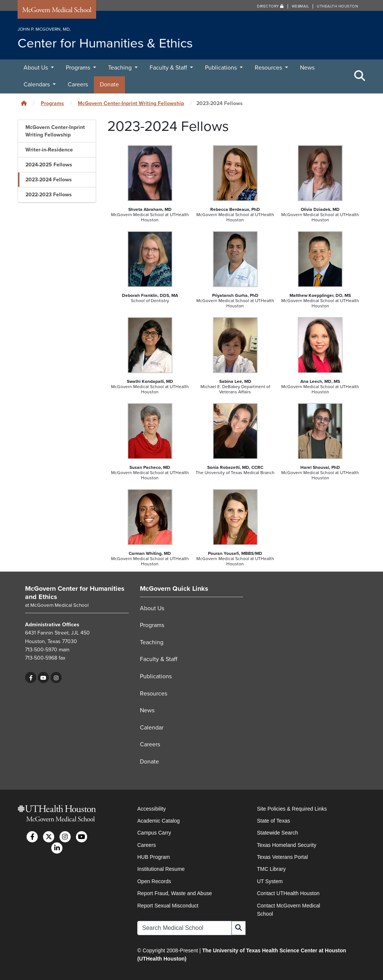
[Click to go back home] (24, 103)
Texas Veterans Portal (282, 857)
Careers (78, 85)
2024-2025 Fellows (49, 165)
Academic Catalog (159, 821)
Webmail (301, 6)
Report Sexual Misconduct (168, 906)
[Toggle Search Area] (360, 76)
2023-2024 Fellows (49, 180)
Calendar (152, 728)
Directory (270, 6)
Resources (269, 68)
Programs (79, 68)
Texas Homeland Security (287, 845)
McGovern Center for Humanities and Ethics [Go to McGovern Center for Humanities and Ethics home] (75, 593)
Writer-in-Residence (49, 150)
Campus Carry (154, 833)
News (307, 68)
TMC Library (271, 869)
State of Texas (273, 821)
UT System (270, 881)
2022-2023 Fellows (49, 195)
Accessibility (151, 809)
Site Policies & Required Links (292, 809)
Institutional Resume (161, 869)
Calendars (37, 85)
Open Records (154, 881)
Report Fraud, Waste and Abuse (174, 893)
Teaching (121, 68)
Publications (222, 68)
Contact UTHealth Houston (288, 893)
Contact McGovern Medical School (289, 910)
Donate (109, 85)
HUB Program (154, 857)
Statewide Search (278, 833)
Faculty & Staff (169, 68)
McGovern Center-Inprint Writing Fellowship (131, 103)
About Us (36, 68)
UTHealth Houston (337, 6)
